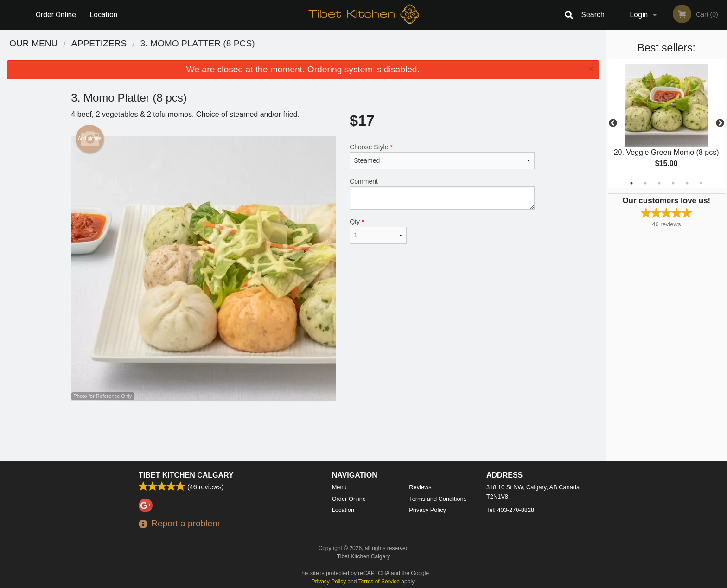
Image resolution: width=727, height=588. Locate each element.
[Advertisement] (303, 431)
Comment (442, 194)
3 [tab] (659, 183)
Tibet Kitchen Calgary (186, 475)
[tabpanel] (666, 123)
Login (639, 15)
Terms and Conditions (438, 499)
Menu (339, 487)
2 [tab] (645, 183)
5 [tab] (687, 183)
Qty (378, 231)
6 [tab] (701, 183)
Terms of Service (379, 582)
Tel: (510, 510)
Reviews (420, 487)
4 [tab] (673, 183)
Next (720, 123)
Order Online (56, 15)
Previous (613, 123)
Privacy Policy (427, 510)
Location (103, 15)
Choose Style (442, 156)
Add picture (90, 139)
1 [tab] (631, 183)
